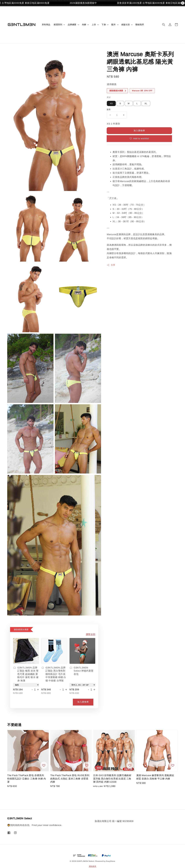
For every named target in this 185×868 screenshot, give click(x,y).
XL (146, 103)
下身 (104, 25)
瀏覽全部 (91, 634)
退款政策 (93, 866)
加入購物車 (139, 131)
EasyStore (111, 861)
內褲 (84, 25)
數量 (109, 109)
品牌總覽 (72, 25)
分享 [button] (111, 265)
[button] (164, 25)
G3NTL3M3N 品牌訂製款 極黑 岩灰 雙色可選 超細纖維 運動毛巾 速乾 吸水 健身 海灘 (26, 674)
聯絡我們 (140, 25)
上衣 (94, 25)
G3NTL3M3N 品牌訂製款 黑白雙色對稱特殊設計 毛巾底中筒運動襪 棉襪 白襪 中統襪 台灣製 (54, 674)
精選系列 (58, 25)
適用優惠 (112, 84)
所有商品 (46, 25)
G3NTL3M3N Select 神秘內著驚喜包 (81, 671)
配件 (114, 25)
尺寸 (109, 97)
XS (111, 103)
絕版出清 (126, 25)
